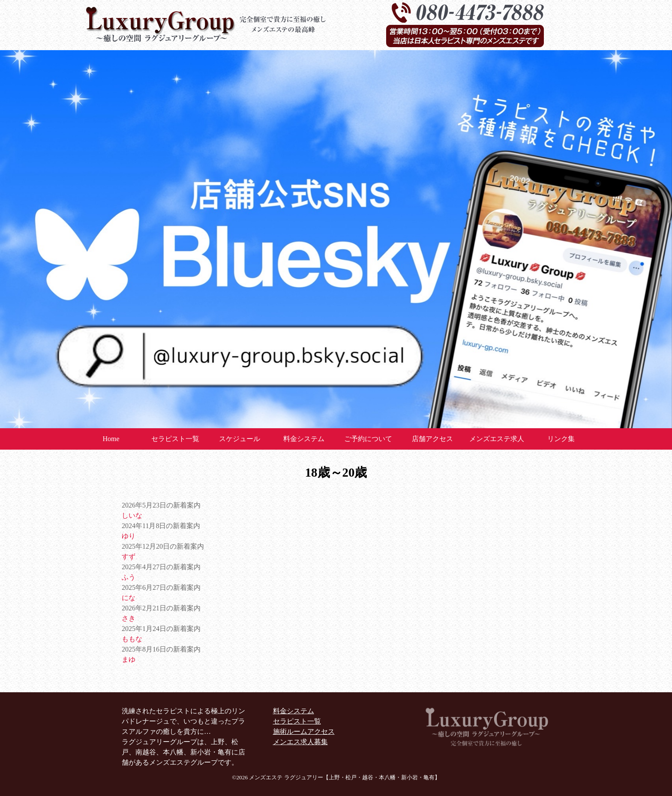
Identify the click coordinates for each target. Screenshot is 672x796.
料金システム (304, 439)
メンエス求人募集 (300, 742)
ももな (132, 639)
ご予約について (368, 439)
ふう (129, 577)
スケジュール (240, 439)
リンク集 (561, 439)
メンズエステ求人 (497, 439)
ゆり (129, 536)
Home (111, 439)
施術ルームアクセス (304, 731)
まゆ (129, 659)
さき (129, 618)
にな (129, 598)
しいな (132, 515)
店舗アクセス (432, 439)
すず (129, 557)
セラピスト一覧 (175, 439)
